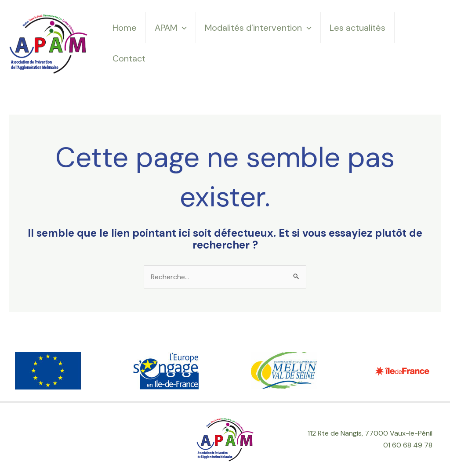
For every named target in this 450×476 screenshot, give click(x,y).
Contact (129, 58)
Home (125, 28)
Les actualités (357, 28)
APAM (171, 28)
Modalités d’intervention (258, 28)
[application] (182, 28)
